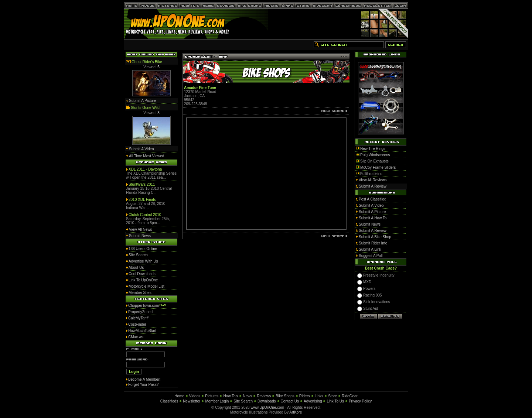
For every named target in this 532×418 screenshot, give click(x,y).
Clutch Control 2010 (145, 215)
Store (332, 396)
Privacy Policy (360, 401)
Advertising (313, 401)
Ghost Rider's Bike (147, 62)
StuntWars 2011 (142, 184)
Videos (195, 396)
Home (179, 396)
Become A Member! (144, 379)
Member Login (217, 401)
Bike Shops (285, 396)
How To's (231, 396)
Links (319, 396)
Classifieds (169, 401)
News (247, 396)
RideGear (350, 396)
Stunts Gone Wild (145, 108)
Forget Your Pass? (143, 385)
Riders (305, 396)
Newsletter (192, 401)
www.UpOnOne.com (267, 407)
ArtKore (296, 412)
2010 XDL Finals (142, 200)
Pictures (212, 396)
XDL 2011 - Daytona (145, 169)
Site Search (243, 401)
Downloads (267, 401)
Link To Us (335, 401)
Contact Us (290, 401)
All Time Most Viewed (146, 156)
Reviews (264, 396)
